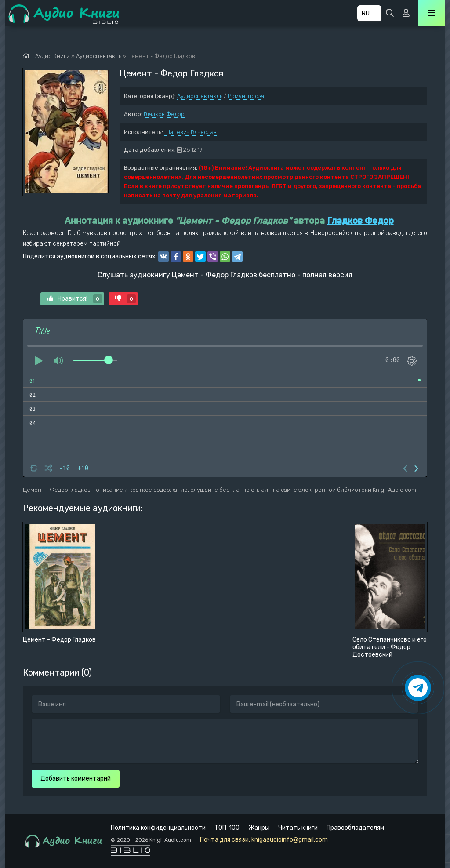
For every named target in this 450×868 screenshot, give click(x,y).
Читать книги (298, 828)
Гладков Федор (164, 114)
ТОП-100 (227, 828)
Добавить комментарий (76, 779)
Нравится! (74, 299)
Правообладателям (355, 828)
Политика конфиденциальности (158, 828)
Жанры (259, 828)
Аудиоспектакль (200, 96)
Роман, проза (246, 96)
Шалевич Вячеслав (191, 132)
